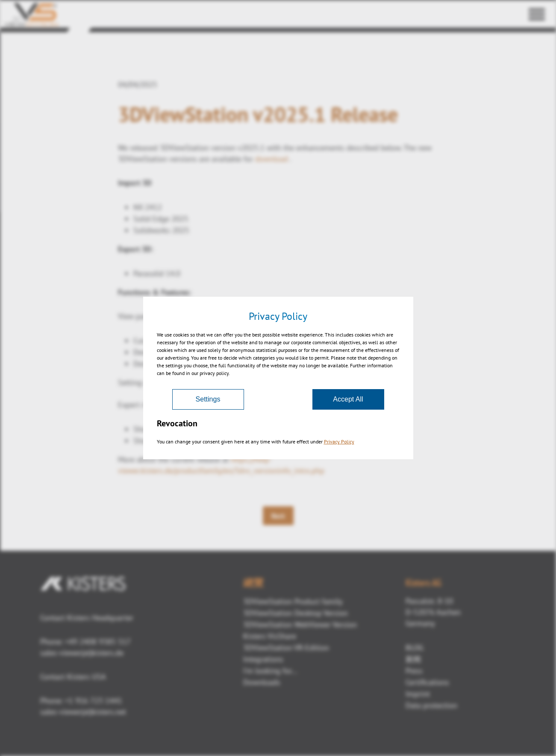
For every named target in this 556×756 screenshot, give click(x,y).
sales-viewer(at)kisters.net (83, 712)
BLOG (415, 648)
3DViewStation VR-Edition (286, 648)
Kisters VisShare (270, 636)
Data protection (431, 705)
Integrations (263, 659)
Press (414, 671)
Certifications (427, 682)
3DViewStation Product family (293, 601)
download (272, 159)
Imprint (418, 694)
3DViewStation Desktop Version (296, 613)
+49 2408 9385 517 (97, 642)
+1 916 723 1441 (94, 701)
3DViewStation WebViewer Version (300, 625)
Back (278, 516)
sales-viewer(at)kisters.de (82, 653)
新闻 (413, 659)
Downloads (262, 682)
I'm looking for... (270, 671)
